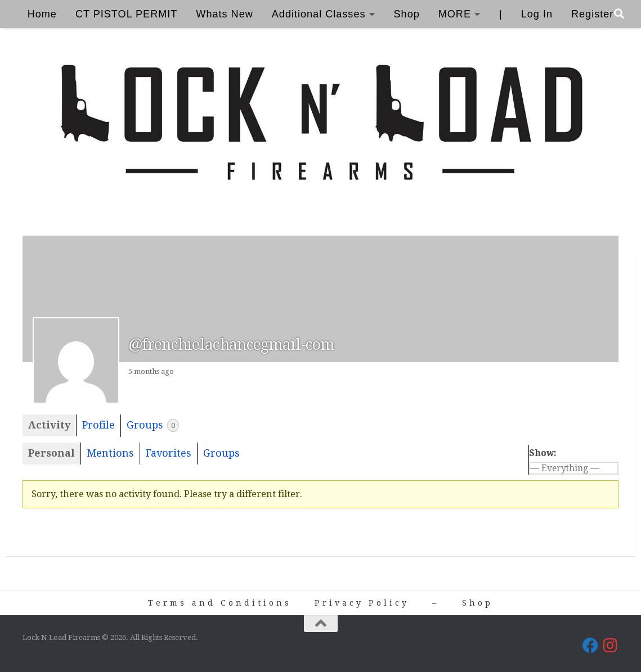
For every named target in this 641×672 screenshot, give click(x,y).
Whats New (224, 14)
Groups (153, 425)
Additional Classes (319, 14)
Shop (407, 14)
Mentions (110, 453)
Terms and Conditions (220, 603)
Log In (537, 14)
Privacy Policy (362, 603)
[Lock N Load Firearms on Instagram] (611, 646)
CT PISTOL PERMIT (126, 14)
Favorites (169, 453)
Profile (98, 425)
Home (42, 14)
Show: (543, 453)
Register (592, 14)
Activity (49, 425)
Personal (51, 453)
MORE (455, 14)
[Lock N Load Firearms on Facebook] (590, 646)
